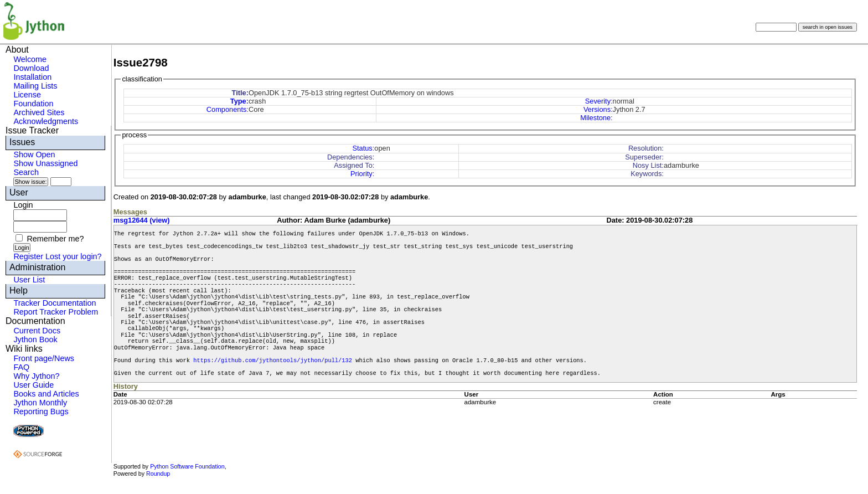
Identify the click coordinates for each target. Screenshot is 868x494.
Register (28, 256)
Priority (361, 174)
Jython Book (35, 339)
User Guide (33, 385)
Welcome (30, 59)
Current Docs (37, 331)
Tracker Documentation (55, 303)
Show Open (34, 155)
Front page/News (44, 358)
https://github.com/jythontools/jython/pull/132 (273, 361)
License (27, 95)
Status (362, 148)
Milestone (595, 118)
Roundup (158, 474)
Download (31, 68)
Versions (597, 109)
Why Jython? (36, 376)
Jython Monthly (40, 403)
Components (227, 109)
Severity (598, 101)
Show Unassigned (45, 163)
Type (238, 101)
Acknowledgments (46, 121)
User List (29, 280)
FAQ (21, 367)
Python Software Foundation (187, 466)
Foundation (33, 104)
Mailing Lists (35, 86)
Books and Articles (46, 394)
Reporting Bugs (41, 411)
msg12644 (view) (142, 220)
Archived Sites (39, 112)
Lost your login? (74, 256)
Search (26, 172)
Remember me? (55, 239)
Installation (32, 77)
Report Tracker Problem (56, 312)
